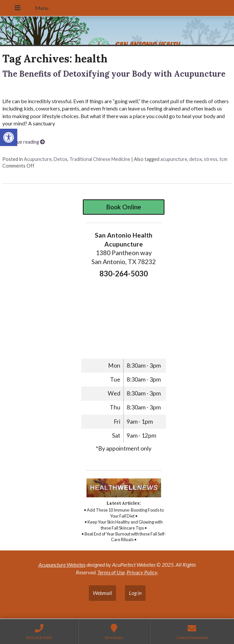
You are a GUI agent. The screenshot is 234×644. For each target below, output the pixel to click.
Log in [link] (135, 593)
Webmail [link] (102, 593)
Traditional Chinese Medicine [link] (100, 159)
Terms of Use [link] (111, 572)
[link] (9, 137)
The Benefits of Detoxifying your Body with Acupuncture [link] (114, 74)
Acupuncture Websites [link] (62, 565)
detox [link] (196, 159)
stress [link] (211, 159)
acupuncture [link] (174, 159)
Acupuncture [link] (38, 159)
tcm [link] (223, 159)
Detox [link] (60, 159)
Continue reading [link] (24, 142)
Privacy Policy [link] (142, 572)
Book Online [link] (124, 207)
